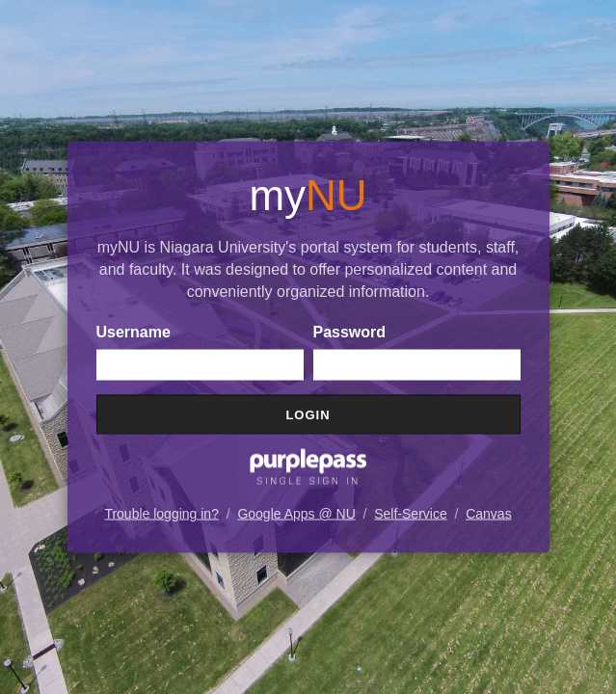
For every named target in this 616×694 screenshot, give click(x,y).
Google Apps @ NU (296, 514)
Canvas (488, 514)
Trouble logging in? (161, 514)
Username (134, 332)
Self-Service (410, 514)
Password (350, 332)
